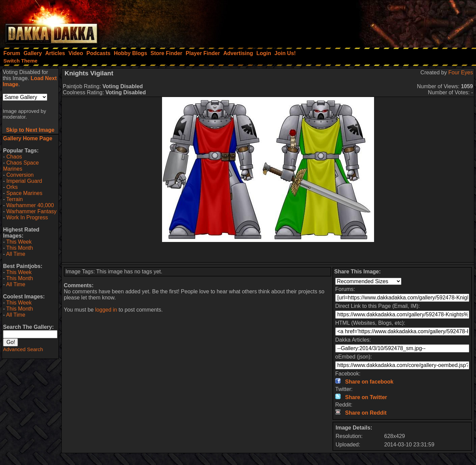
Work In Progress (27, 217)
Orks (12, 187)
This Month (19, 248)
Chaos (14, 157)
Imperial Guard (24, 181)
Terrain (14, 199)
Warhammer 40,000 (30, 205)
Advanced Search (23, 349)
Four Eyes (461, 72)
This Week (19, 242)
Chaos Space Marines (21, 166)
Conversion (20, 175)
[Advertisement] (385, 22)
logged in (106, 310)
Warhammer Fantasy (32, 211)
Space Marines (24, 193)
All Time (16, 254)
